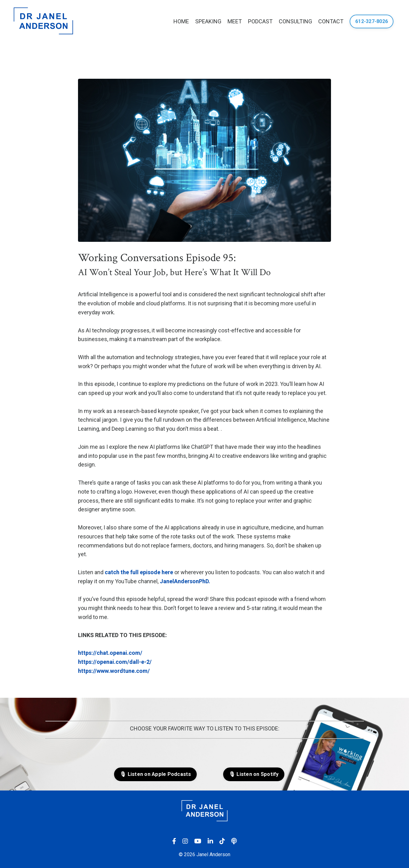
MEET (235, 21)
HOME (181, 21)
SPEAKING (208, 21)
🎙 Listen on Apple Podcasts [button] (155, 774)
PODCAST (260, 21)
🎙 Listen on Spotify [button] (254, 774)
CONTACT (331, 21)
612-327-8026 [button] (372, 21)
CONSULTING (295, 21)
